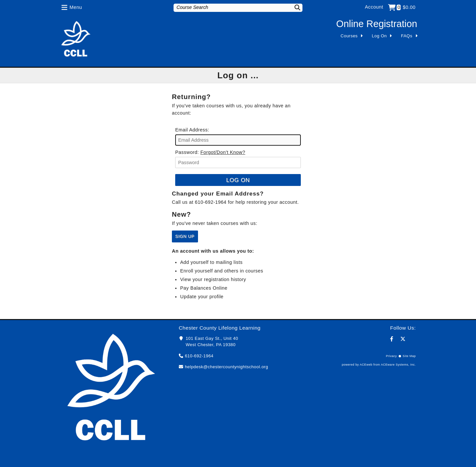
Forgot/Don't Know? (223, 152)
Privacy (391, 356)
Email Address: (192, 130)
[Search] (293, 7)
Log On (379, 36)
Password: (187, 152)
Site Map (409, 356)
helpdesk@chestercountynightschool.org (226, 367)
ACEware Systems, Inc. (398, 365)
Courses (349, 36)
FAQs (407, 36)
